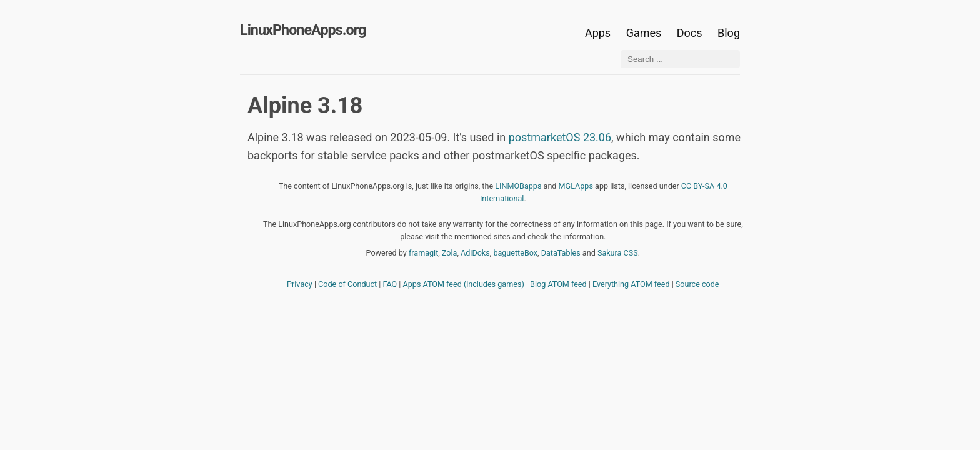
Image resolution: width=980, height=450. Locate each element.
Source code (697, 284)
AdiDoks (475, 253)
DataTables (561, 253)
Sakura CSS (618, 253)
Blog (729, 33)
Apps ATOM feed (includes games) (464, 284)
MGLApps (576, 186)
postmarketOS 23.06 (560, 137)
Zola (450, 253)
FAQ (390, 284)
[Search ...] (680, 59)
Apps (598, 33)
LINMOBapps (518, 186)
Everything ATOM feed (631, 284)
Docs (691, 33)
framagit (423, 253)
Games (644, 33)
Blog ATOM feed (558, 284)
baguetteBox (515, 253)
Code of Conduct (347, 284)
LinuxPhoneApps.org (303, 30)
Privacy (300, 284)
